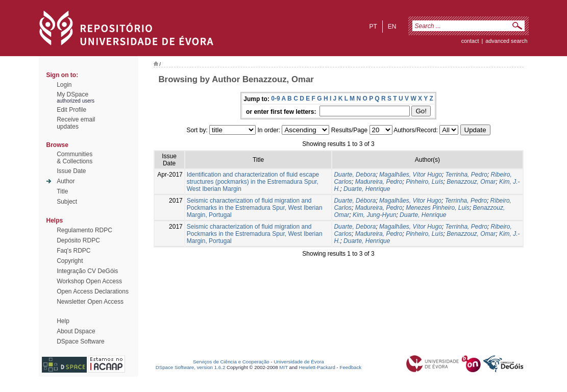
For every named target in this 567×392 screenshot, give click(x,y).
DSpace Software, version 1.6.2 (191, 367)
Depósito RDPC (78, 240)
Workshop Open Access (89, 281)
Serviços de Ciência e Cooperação (231, 362)
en (392, 27)
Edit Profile (71, 110)
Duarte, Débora (355, 201)
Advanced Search (506, 41)
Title (62, 191)
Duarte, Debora (355, 175)
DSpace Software (80, 341)
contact (470, 41)
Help (63, 321)
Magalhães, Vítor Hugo (411, 175)
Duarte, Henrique (367, 189)
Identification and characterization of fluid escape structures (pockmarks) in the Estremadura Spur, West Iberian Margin (253, 182)
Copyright (70, 261)
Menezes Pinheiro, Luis (438, 208)
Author (66, 181)
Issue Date (71, 171)
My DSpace (72, 94)
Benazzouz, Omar (471, 182)
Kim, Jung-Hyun (374, 215)
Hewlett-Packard (317, 367)
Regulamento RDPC (84, 230)
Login (64, 85)
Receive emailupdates (76, 123)
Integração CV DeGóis (87, 271)
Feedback (350, 367)
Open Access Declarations (93, 291)
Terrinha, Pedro (466, 175)
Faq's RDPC (73, 251)
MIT (283, 367)
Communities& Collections (75, 158)
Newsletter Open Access (90, 302)
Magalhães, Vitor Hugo (410, 201)
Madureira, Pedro (379, 182)
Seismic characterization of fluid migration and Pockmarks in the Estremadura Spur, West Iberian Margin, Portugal (255, 208)
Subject (67, 202)
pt (373, 27)
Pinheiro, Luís (424, 182)
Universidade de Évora (299, 362)
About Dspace (76, 331)
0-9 (275, 99)
